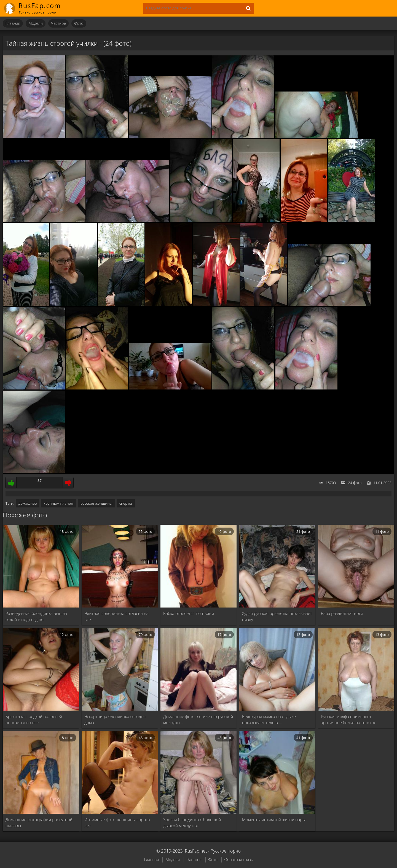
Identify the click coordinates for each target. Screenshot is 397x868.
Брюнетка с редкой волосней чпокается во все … (34, 719)
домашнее (28, 503)
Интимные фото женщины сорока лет (117, 823)
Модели (36, 23)
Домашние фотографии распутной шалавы (39, 823)
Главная (13, 23)
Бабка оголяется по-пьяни (189, 613)
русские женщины (96, 503)
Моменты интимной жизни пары (274, 819)
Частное (58, 23)
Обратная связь (239, 860)
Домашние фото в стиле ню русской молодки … (198, 719)
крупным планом (59, 503)
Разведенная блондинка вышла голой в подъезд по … (36, 616)
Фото (79, 23)
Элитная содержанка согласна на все (116, 616)
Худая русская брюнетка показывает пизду (277, 616)
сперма (126, 503)
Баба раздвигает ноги (342, 613)
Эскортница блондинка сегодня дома (115, 719)
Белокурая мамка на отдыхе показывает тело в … (269, 719)
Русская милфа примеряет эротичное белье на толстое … (351, 719)
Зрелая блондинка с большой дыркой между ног (192, 823)
